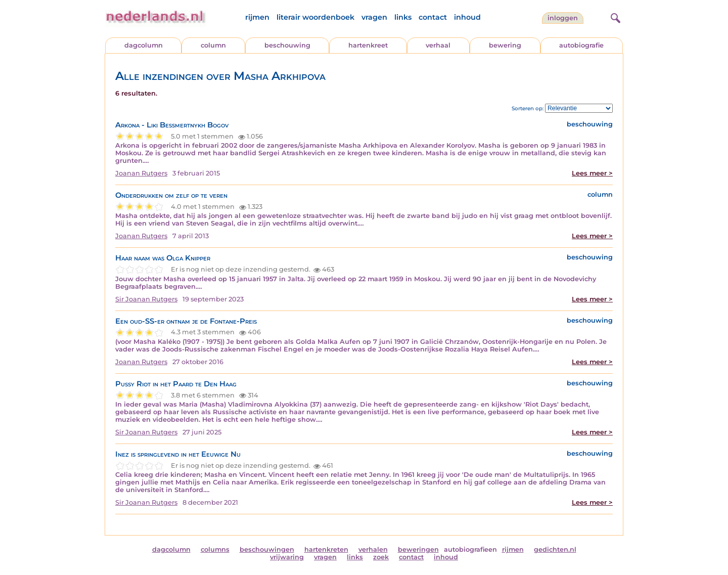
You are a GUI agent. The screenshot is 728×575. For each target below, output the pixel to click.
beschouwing (287, 45)
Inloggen (563, 18)
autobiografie (581, 45)
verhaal (438, 45)
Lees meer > (592, 173)
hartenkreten (326, 549)
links (403, 17)
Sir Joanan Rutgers (146, 299)
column (213, 45)
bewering (505, 45)
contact (433, 17)
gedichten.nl (555, 549)
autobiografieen (470, 549)
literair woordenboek (315, 17)
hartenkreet (368, 45)
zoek (381, 557)
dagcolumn (144, 45)
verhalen (373, 549)
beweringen (418, 549)
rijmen (257, 17)
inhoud (467, 17)
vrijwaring (287, 557)
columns (215, 549)
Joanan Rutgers (141, 173)
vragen (374, 17)
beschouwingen (267, 549)
